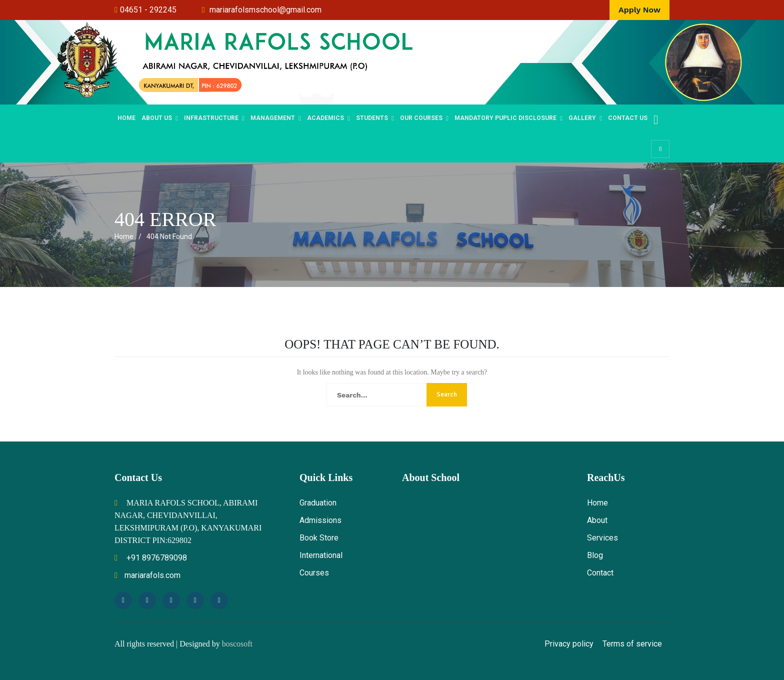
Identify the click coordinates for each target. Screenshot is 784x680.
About (597, 520)
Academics (325, 118)
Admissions (320, 520)
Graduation (318, 503)
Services (602, 538)
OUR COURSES (421, 118)
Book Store (319, 538)
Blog (595, 555)
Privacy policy (569, 644)
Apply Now (639, 10)
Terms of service (632, 644)
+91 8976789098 (151, 558)
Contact (600, 573)
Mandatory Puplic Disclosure (505, 118)
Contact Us (628, 118)
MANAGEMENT (273, 118)
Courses (314, 573)
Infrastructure (211, 118)
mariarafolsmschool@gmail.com (265, 10)
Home (126, 118)
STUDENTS (372, 118)
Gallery (582, 118)
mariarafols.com (147, 575)
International (321, 555)
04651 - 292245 (148, 10)
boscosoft (237, 644)
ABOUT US (157, 118)
